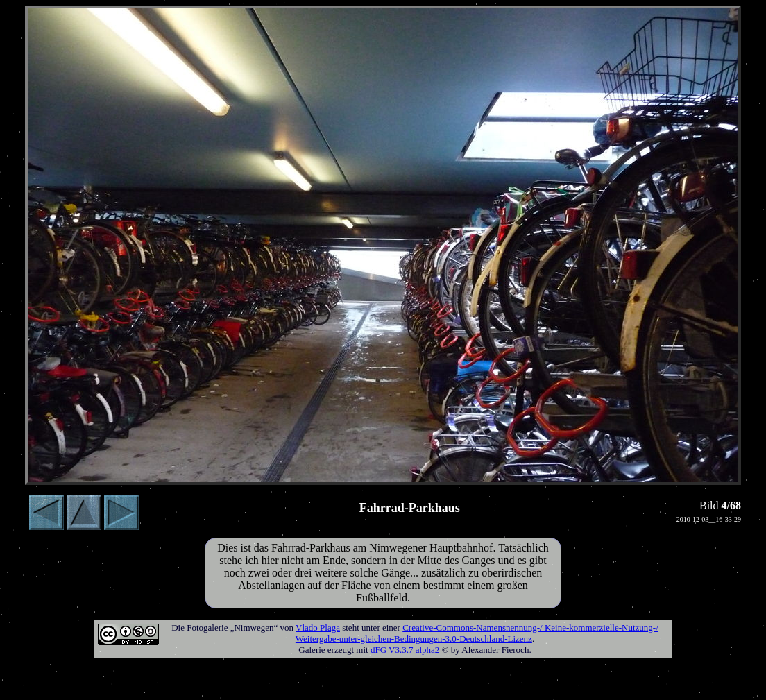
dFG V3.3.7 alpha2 (405, 650)
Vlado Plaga (318, 628)
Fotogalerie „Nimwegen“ (232, 628)
